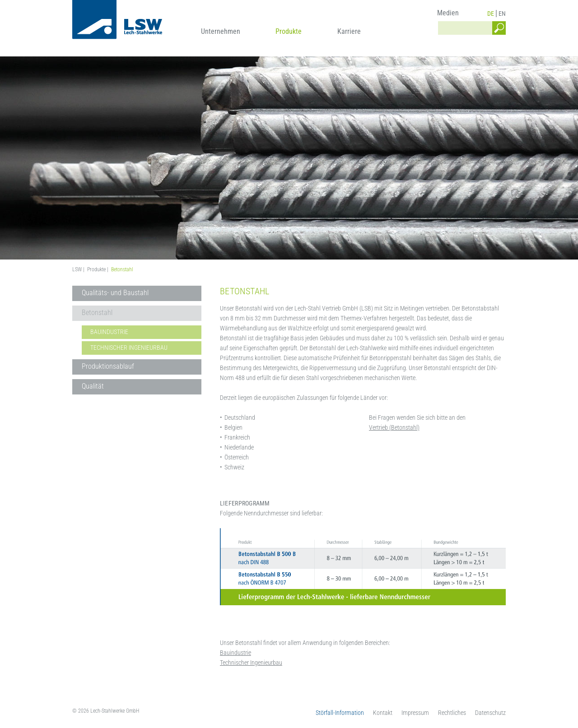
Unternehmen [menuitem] (221, 31)
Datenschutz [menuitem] (490, 713)
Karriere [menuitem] (349, 31)
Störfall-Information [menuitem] (340, 713)
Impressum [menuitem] (415, 713)
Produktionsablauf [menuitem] (108, 366)
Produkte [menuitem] (289, 31)
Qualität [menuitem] (93, 386)
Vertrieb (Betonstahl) (394, 427)
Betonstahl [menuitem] (97, 313)
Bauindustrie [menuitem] (109, 332)
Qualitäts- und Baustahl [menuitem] (115, 293)
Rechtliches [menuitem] (452, 713)
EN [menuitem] (502, 14)
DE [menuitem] (491, 14)
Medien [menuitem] (448, 13)
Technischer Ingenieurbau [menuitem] (129, 348)
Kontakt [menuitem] (383, 713)
